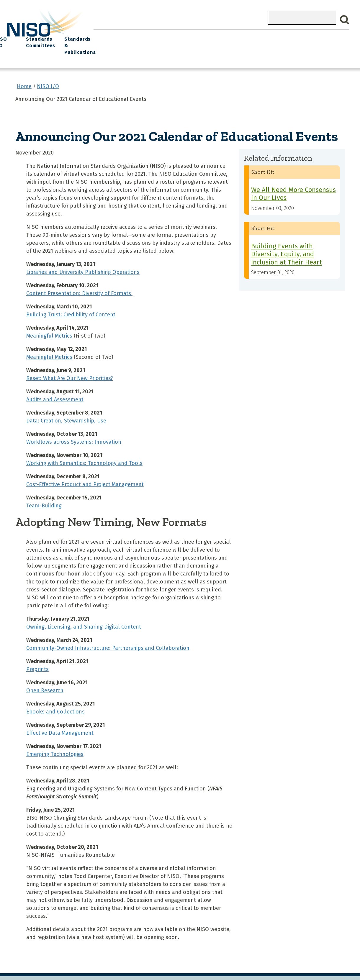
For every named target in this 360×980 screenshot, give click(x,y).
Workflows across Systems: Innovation (74, 429)
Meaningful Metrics (49, 323)
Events (218, 36)
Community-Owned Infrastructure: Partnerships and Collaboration (108, 635)
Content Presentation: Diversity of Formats (79, 281)
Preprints (37, 657)
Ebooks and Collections (55, 699)
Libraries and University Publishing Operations (83, 259)
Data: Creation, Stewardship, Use (66, 408)
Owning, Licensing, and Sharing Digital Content (84, 614)
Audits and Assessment (55, 387)
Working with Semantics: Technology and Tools (84, 450)
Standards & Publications (323, 39)
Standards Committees (277, 39)
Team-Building (44, 493)
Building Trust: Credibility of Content (71, 302)
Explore (194, 36)
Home (104, 36)
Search (345, 20)
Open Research (45, 678)
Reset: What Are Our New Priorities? (70, 366)
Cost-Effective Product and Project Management (85, 472)
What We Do (132, 36)
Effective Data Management (60, 720)
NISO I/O (244, 36)
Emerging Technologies (55, 741)
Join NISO (166, 36)
